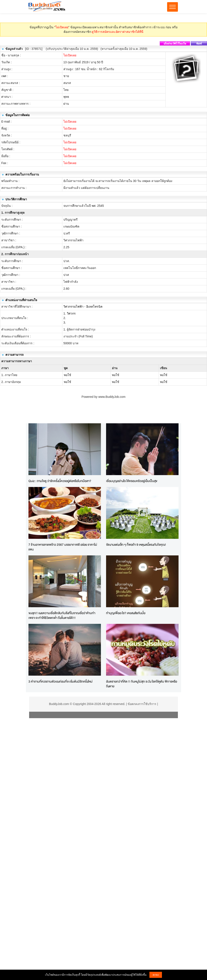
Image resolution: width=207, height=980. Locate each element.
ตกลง (156, 975)
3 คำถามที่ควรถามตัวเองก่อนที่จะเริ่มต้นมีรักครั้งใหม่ (60, 681)
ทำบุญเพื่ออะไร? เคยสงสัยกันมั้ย (126, 613)
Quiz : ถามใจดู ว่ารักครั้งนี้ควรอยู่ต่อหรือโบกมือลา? (60, 481)
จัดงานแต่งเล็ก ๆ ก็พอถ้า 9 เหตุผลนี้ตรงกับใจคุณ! (136, 545)
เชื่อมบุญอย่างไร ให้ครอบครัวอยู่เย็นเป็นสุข (132, 481)
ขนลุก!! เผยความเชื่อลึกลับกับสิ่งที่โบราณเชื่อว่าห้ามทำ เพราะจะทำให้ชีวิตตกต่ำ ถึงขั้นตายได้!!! (62, 615)
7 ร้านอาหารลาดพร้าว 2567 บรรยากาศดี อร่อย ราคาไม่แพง (63, 547)
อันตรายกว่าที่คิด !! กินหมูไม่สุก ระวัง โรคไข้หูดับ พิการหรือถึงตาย (142, 684)
